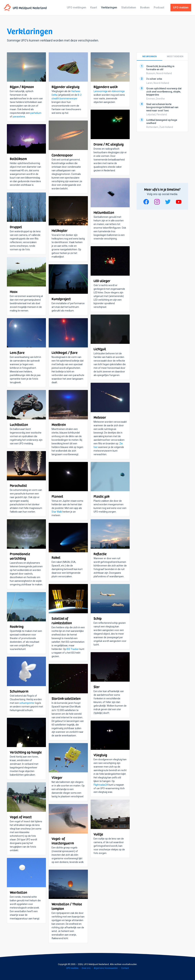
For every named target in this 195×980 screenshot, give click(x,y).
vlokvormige (118, 91)
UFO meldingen (77, 7)
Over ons (86, 968)
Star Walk (57, 512)
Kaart (94, 7)
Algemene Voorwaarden (106, 968)
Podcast (159, 7)
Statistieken (129, 7)
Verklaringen (109, 7)
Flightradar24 (101, 785)
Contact (125, 968)
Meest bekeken (175, 56)
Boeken (145, 7)
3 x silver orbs (154, 79)
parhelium (36, 113)
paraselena (19, 117)
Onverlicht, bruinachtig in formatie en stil (160, 68)
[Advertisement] (162, 156)
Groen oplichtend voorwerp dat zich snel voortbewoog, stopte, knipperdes (164, 92)
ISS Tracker (73, 649)
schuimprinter (27, 703)
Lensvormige (101, 91)
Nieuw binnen (150, 56)
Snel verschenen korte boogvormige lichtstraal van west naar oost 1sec (162, 107)
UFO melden (72, 968)
